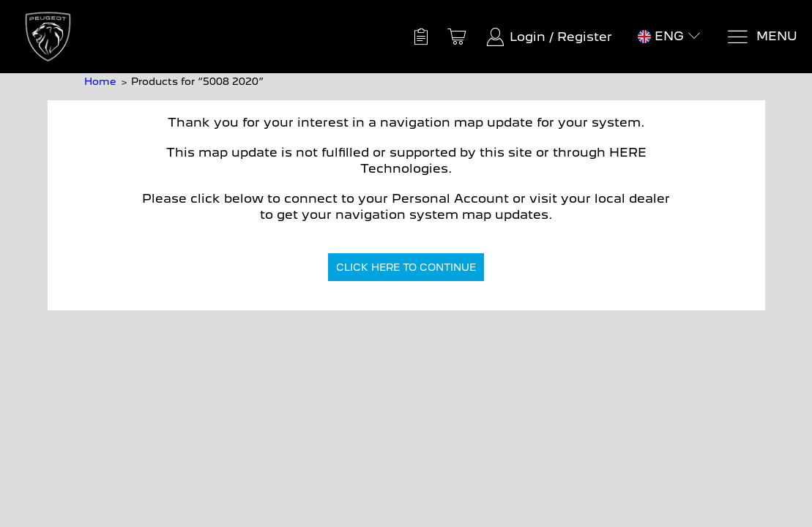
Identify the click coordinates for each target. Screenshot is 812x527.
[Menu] (762, 37)
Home (100, 81)
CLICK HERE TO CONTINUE (406, 267)
